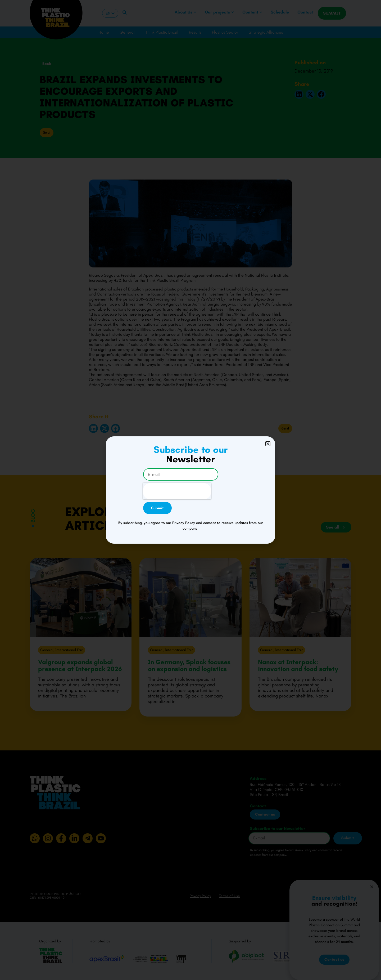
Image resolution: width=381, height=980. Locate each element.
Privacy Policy (200, 896)
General (127, 32)
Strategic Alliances (266, 32)
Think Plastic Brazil (162, 32)
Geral (47, 133)
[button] (299, 94)
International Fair (69, 650)
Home (104, 32)
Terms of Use (229, 896)
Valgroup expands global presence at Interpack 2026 (80, 665)
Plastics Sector (225, 32)
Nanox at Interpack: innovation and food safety (298, 665)
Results (195, 32)
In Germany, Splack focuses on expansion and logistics (189, 665)
